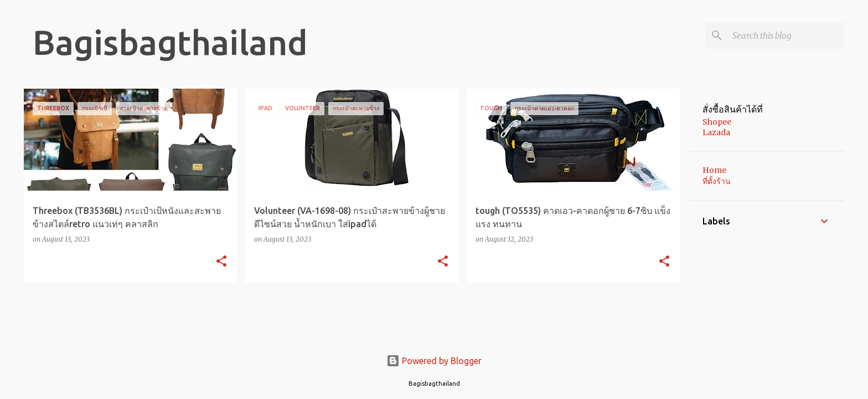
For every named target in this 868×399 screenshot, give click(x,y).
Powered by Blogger (434, 361)
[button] (221, 262)
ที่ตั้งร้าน (717, 181)
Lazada (716, 132)
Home (714, 170)
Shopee (717, 122)
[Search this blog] (786, 35)
